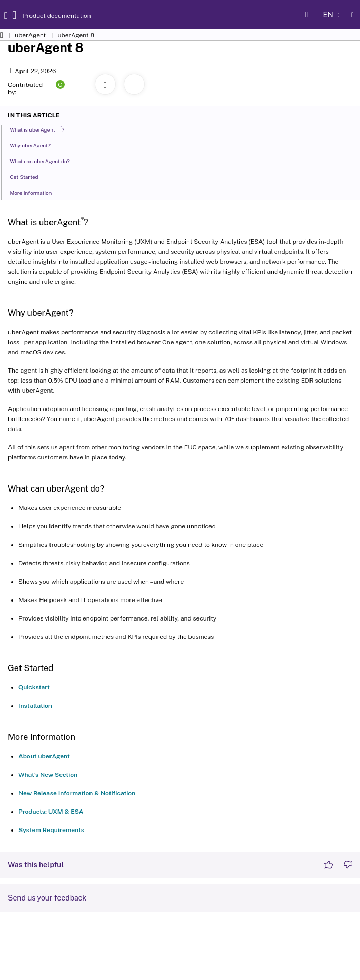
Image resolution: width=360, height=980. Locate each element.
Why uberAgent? (33, 145)
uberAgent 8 (76, 35)
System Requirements (51, 830)
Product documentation (46, 16)
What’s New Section (48, 775)
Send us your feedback (47, 898)
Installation (35, 706)
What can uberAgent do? (42, 161)
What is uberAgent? (40, 129)
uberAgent (30, 35)
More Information (33, 192)
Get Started (27, 176)
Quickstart (34, 687)
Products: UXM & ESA (51, 812)
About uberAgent (44, 756)
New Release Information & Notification (77, 793)
